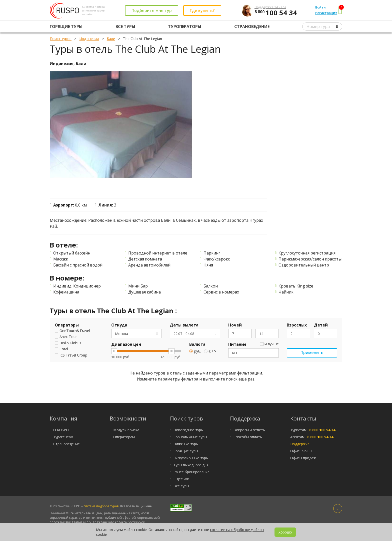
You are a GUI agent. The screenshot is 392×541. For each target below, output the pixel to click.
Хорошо (285, 532)
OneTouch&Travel (72, 331)
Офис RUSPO (301, 451)
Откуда (119, 325)
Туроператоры (185, 26)
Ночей (235, 325)
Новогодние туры (188, 430)
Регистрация (326, 13)
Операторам (124, 437)
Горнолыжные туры (190, 437)
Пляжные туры (186, 444)
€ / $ (210, 351)
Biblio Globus (68, 343)
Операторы (67, 325)
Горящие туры (66, 26)
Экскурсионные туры (191, 458)
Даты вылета (184, 325)
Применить (312, 353)
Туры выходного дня (191, 465)
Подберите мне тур (152, 10)
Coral (61, 349)
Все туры (125, 26)
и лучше (269, 344)
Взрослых (297, 325)
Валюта (197, 345)
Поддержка (300, 444)
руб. (195, 351)
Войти (320, 7)
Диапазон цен (126, 345)
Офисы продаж (303, 458)
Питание (237, 345)
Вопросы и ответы (249, 430)
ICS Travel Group (71, 355)
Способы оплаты (248, 437)
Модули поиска (126, 430)
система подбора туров (101, 506)
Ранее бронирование (191, 472)
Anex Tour (66, 337)
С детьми (181, 479)
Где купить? (202, 10)
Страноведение (252, 26)
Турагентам (63, 437)
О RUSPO (61, 430)
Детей (321, 325)
